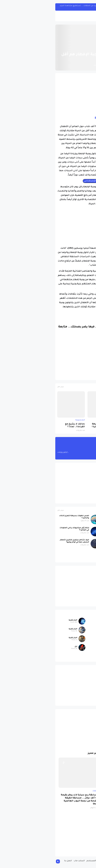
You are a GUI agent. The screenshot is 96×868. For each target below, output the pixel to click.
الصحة (75, 377)
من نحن (74, 861)
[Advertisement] (48, 93)
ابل (83, 629)
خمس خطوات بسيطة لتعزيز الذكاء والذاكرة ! (50, 425)
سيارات (81, 655)
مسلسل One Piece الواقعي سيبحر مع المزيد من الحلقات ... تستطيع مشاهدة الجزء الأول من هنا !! (43, 7)
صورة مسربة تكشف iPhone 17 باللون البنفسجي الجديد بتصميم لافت (65, 553)
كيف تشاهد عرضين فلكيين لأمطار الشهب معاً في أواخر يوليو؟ (21, 541)
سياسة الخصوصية (60, 861)
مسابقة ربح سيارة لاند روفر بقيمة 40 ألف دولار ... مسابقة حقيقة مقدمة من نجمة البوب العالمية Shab (26, 800)
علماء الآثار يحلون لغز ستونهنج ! (67, 540)
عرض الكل (7, 387)
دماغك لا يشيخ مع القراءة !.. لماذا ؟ (22, 425)
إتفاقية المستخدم (41, 861)
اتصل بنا (15, 861)
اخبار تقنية (20, 620)
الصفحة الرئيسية (83, 48)
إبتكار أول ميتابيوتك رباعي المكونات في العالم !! (21, 529)
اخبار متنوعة (68, 48)
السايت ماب (26, 861)
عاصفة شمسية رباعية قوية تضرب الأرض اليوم (79, 425)
